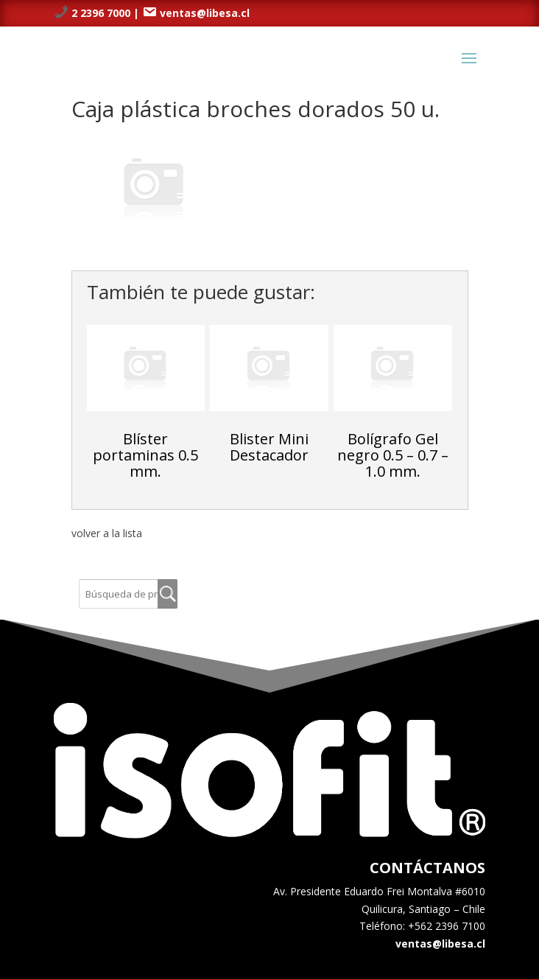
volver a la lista (107, 533)
